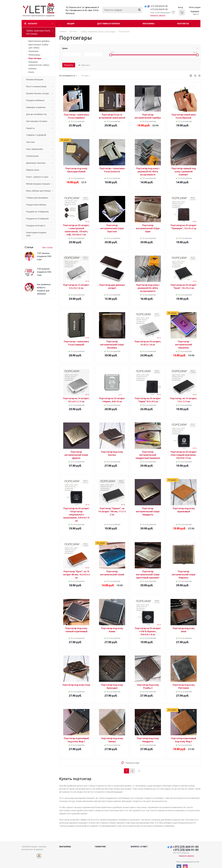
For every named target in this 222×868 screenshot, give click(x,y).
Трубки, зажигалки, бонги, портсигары (38, 32)
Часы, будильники (34, 149)
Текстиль (30, 142)
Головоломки (32, 156)
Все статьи (47, 247)
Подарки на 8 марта (36, 225)
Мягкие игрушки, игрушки (38, 184)
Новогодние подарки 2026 (36, 234)
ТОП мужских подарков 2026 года (44, 272)
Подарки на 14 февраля (37, 212)
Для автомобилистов (36, 114)
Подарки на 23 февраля (37, 219)
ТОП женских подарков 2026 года (44, 256)
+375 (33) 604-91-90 (159, 9)
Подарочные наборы (36, 205)
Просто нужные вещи (36, 86)
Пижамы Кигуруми (35, 79)
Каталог (33, 23)
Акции (71, 23)
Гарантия (100, 847)
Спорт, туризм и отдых (37, 177)
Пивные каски (33, 170)
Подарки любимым (35, 100)
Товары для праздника (37, 198)
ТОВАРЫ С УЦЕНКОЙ (36, 135)
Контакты (183, 23)
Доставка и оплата (108, 23)
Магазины (148, 23)
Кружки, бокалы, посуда (37, 93)
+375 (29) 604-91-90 (159, 6)
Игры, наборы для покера (38, 191)
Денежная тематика (36, 163)
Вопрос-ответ (139, 847)
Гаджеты (30, 128)
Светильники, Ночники (37, 121)
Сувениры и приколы (36, 107)
